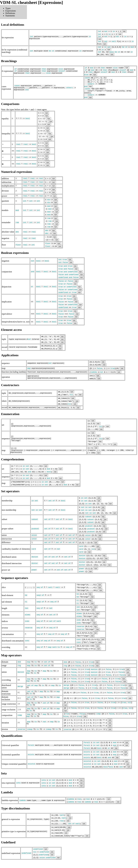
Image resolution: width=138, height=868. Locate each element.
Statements (10, 16)
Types (8, 8)
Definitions (10, 13)
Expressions (11, 11)
